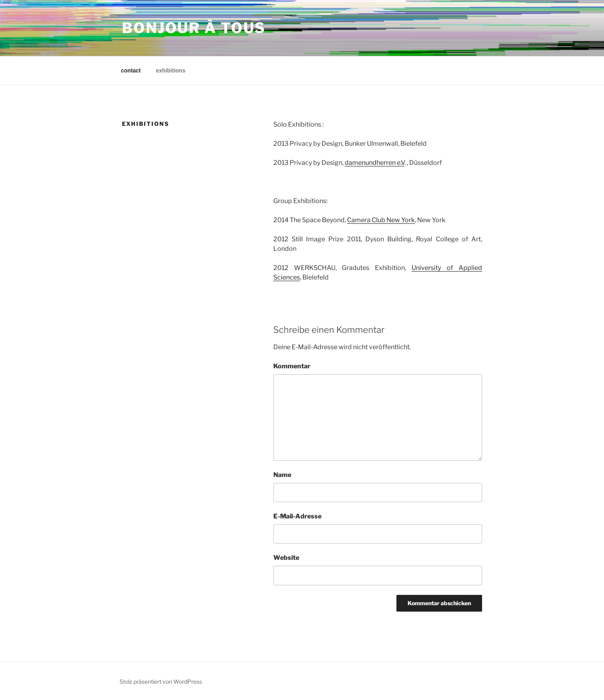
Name (282, 475)
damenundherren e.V (375, 163)
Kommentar (292, 366)
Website (286, 558)
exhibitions (171, 70)
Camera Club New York (381, 220)
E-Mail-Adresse (297, 516)
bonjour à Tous (194, 28)
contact (131, 70)
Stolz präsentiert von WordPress (161, 681)
